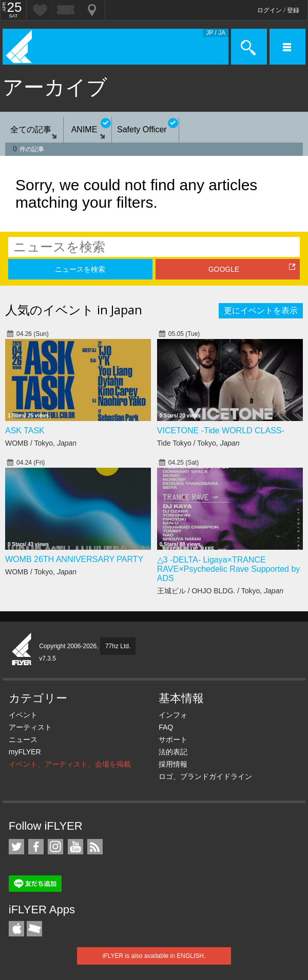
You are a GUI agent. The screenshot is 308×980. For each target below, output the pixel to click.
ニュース (23, 739)
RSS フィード (95, 847)
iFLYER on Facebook (36, 847)
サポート (173, 739)
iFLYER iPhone (16, 929)
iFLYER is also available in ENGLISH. (154, 956)
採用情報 (173, 764)
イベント (23, 715)
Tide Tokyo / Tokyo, (198, 443)
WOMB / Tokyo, (41, 443)
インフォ (173, 715)
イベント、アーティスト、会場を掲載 (70, 764)
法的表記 (173, 752)
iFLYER (22, 650)
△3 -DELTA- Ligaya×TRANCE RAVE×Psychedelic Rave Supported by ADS (229, 569)
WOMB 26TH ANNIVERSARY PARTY (74, 559)
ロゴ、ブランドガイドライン (205, 776)
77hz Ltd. (118, 646)
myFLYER (25, 752)
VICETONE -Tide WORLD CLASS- (221, 431)
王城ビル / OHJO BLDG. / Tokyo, (220, 591)
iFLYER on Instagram (55, 847)
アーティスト (30, 727)
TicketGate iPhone (34, 929)
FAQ (166, 727)
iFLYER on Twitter (16, 847)
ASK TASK (25, 431)
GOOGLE (224, 269)
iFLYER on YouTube (75, 847)
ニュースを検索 (80, 269)
